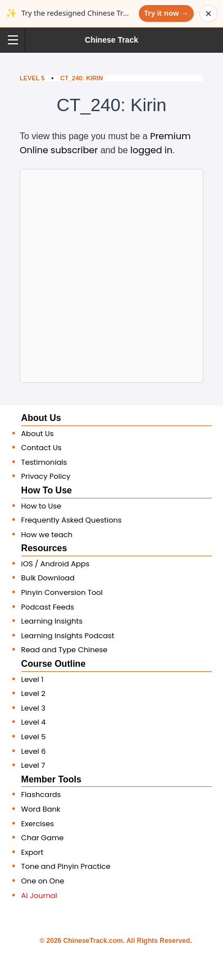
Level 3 (33, 708)
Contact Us (42, 448)
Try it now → (166, 13)
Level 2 (33, 693)
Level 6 (34, 751)
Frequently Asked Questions (72, 520)
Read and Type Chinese (65, 650)
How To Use (47, 490)
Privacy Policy (46, 476)
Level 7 (33, 765)
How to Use (42, 506)
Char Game (43, 838)
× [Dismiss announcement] (208, 13)
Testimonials (44, 462)
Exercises (38, 824)
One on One (43, 881)
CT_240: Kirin (82, 78)
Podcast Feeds (48, 607)
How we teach (47, 535)
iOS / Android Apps (56, 564)
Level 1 (33, 679)
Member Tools (51, 779)
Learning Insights (52, 621)
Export (33, 852)
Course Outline (54, 664)
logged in (151, 150)
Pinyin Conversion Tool (62, 592)
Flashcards (41, 794)
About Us (41, 418)
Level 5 (32, 78)
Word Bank (41, 809)
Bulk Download (48, 578)
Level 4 (34, 722)
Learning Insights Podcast (68, 636)
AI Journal (39, 896)
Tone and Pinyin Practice (66, 866)
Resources (44, 548)
